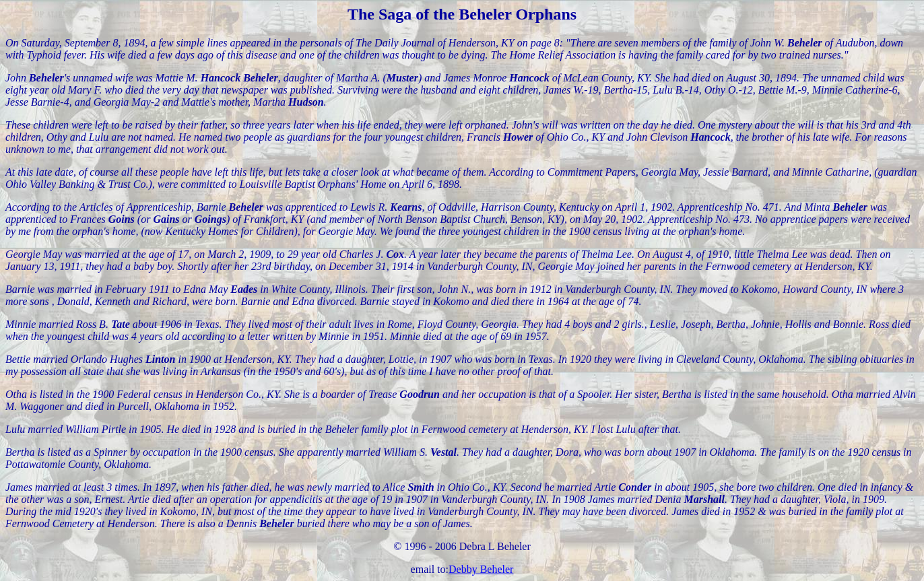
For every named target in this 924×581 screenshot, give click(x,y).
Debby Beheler (481, 569)
